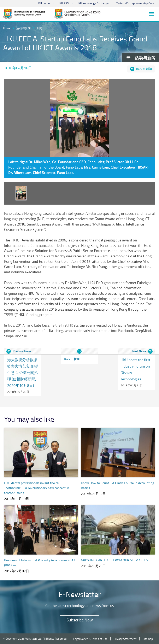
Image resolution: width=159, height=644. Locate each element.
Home (7, 28)
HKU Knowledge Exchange (93, 3)
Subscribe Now (80, 620)
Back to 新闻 (144, 69)
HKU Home (43, 3)
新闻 (39, 28)
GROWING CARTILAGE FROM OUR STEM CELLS (114, 560)
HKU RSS (63, 3)
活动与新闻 (23, 28)
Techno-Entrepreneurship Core (135, 3)
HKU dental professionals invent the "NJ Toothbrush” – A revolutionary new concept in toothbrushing (37, 488)
